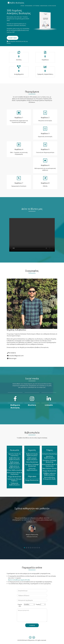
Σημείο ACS (20, 605)
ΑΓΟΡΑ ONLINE (52, 6)
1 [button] (24, 548)
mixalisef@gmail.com (15, 356)
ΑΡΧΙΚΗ (22, 6)
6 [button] (35, 548)
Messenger (12, 358)
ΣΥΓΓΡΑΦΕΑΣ (36, 6)
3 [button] (29, 548)
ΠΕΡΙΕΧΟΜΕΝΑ (29, 6)
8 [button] (39, 548)
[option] (32, 527)
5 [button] (33, 548)
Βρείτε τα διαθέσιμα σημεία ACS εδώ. (19, 580)
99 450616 (11, 353)
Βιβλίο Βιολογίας (16, 3)
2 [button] (27, 548)
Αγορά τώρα (13, 38)
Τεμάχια (38, 604)
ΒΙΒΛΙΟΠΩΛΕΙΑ (44, 6)
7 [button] (37, 548)
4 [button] (31, 548)
